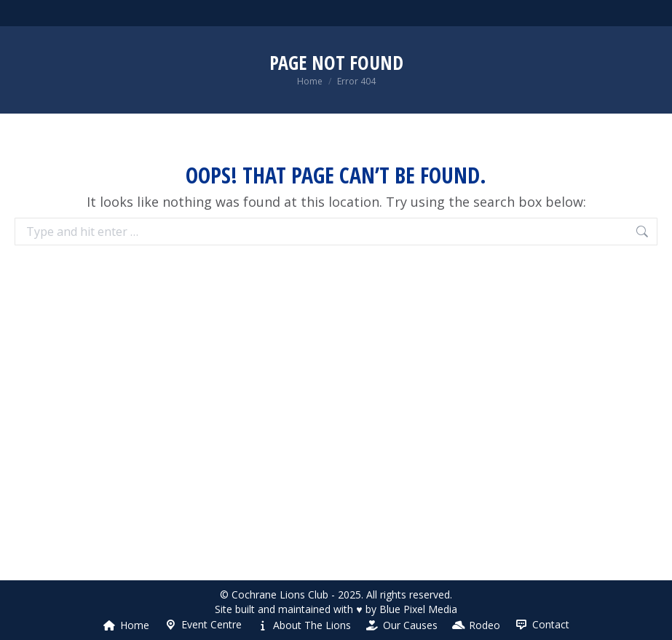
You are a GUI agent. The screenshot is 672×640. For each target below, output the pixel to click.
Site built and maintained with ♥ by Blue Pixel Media (336, 609)
